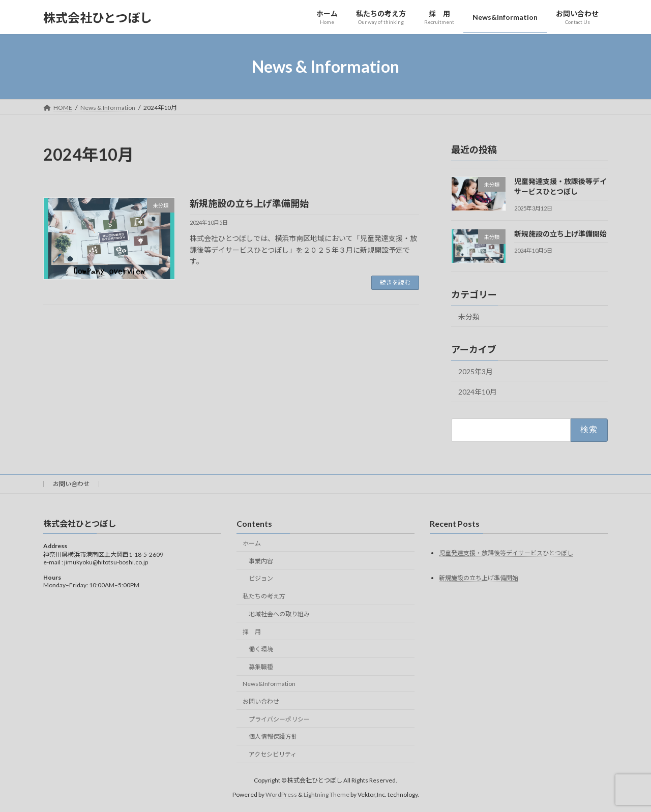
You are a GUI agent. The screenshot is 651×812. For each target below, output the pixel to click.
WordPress (281, 794)
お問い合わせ (71, 484)
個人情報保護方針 (273, 736)
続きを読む (395, 282)
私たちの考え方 (264, 596)
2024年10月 (478, 392)
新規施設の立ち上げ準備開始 (249, 203)
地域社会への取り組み (279, 614)
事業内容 (261, 561)
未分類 (469, 317)
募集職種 (261, 667)
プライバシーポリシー (279, 719)
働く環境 (261, 649)
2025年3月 (476, 371)
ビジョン (261, 578)
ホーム (252, 543)
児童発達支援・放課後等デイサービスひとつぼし (506, 552)
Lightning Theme (327, 794)
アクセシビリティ (273, 754)
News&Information (269, 684)
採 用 (252, 631)
